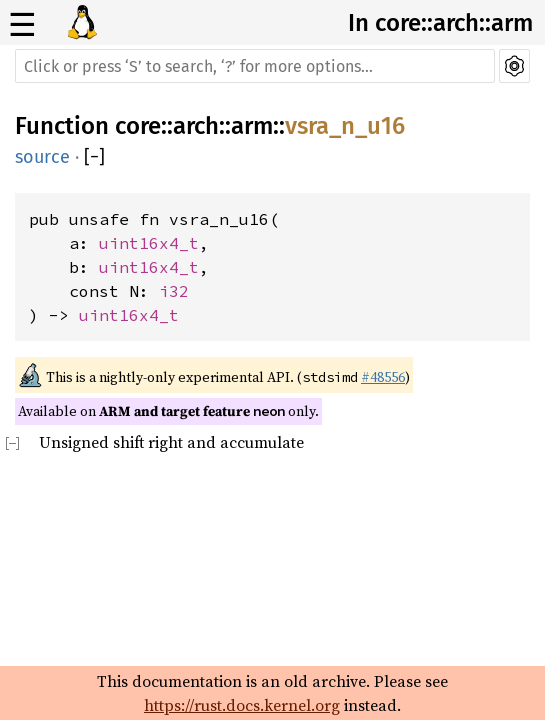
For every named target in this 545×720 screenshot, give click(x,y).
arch (196, 126)
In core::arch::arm (440, 23)
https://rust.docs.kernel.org (242, 705)
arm (252, 126)
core (138, 126)
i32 (174, 291)
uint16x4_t (149, 243)
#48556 (383, 377)
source (42, 157)
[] (94, 157)
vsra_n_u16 (345, 126)
